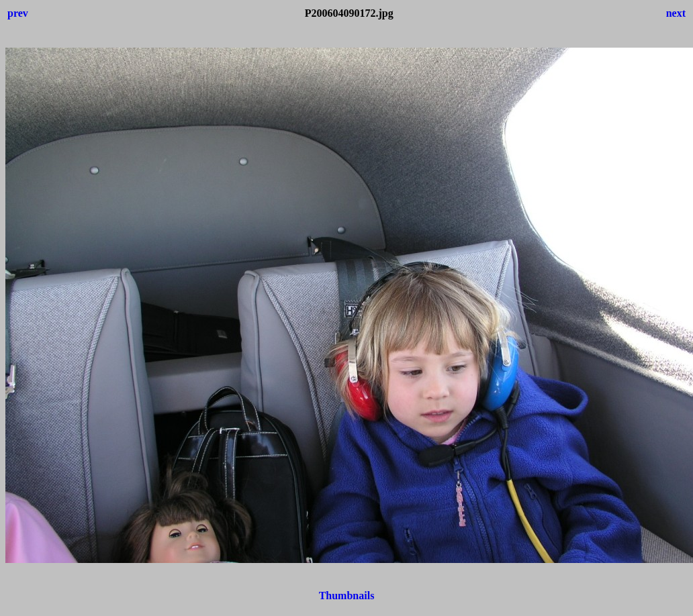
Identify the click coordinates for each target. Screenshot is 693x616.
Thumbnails (347, 596)
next (676, 13)
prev (18, 13)
